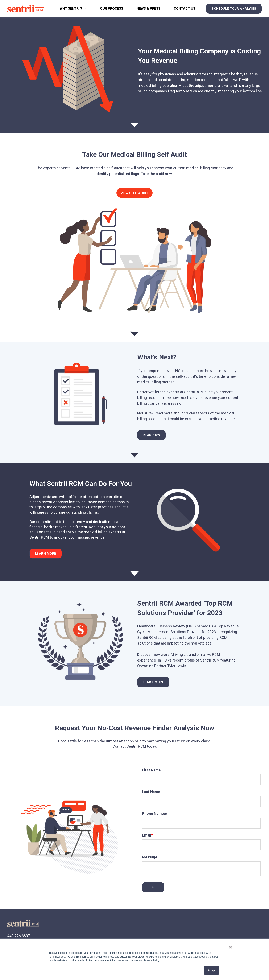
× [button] (230, 947)
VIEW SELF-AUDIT (134, 193)
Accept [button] (212, 970)
